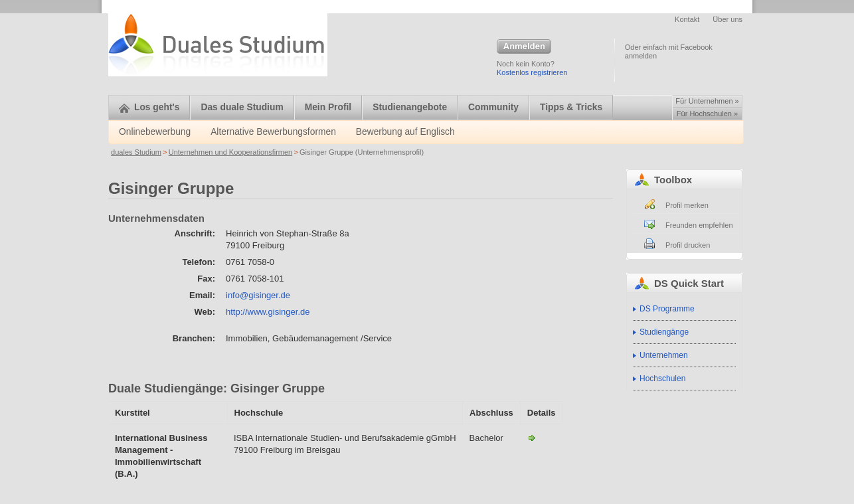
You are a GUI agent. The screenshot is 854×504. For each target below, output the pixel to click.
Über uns (727, 19)
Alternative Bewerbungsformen (273, 132)
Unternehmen (664, 355)
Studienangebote (410, 107)
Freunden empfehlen (699, 225)
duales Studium (136, 152)
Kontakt (687, 19)
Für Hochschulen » (707, 114)
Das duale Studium (242, 107)
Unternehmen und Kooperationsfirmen (231, 152)
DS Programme (667, 309)
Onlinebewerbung (155, 132)
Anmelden (524, 47)
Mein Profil (328, 107)
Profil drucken (688, 245)
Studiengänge (664, 332)
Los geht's (149, 107)
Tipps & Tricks (571, 107)
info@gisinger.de (258, 295)
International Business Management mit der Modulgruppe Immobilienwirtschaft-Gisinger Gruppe (532, 438)
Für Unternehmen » (707, 101)
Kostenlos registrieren (532, 72)
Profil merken (687, 205)
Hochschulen (662, 378)
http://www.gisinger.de (268, 312)
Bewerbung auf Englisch (405, 132)
